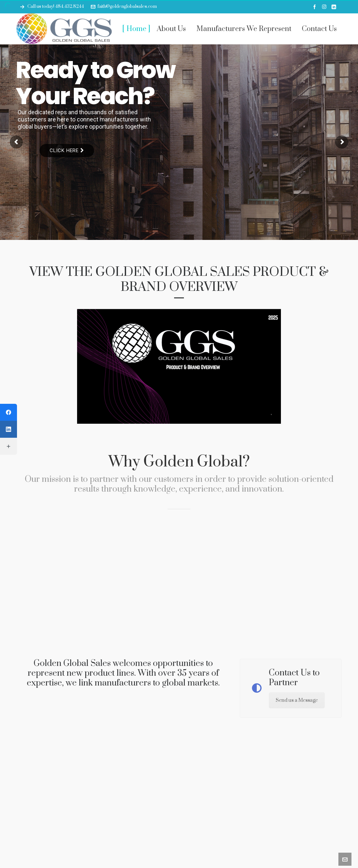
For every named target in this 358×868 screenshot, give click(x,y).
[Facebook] (8, 412)
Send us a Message (297, 700)
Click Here (67, 150)
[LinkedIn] (8, 429)
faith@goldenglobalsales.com (124, 7)
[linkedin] (335, 7)
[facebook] (316, 7)
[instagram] (325, 7)
